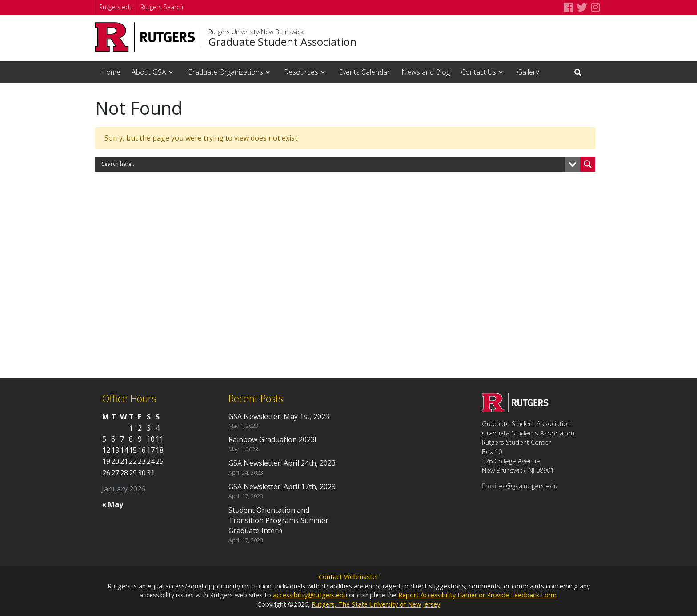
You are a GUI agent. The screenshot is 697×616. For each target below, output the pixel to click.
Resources (301, 72)
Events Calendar (364, 72)
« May (112, 504)
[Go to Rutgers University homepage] (145, 37)
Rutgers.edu (116, 7)
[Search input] (332, 164)
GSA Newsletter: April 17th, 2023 (282, 487)
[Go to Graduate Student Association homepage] (515, 410)
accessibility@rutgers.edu (310, 595)
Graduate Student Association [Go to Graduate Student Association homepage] (282, 42)
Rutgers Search (162, 7)
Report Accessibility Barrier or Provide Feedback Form (477, 595)
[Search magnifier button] (588, 164)
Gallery (528, 72)
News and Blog (426, 72)
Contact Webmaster (348, 577)
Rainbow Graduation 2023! (272, 439)
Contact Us (479, 72)
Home (111, 72)
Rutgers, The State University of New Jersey (376, 604)
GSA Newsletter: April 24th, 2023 (282, 463)
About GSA (149, 72)
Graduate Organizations (225, 72)
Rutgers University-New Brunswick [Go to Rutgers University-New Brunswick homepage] (256, 32)
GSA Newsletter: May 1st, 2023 (279, 416)
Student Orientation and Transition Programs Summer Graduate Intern (278, 520)
